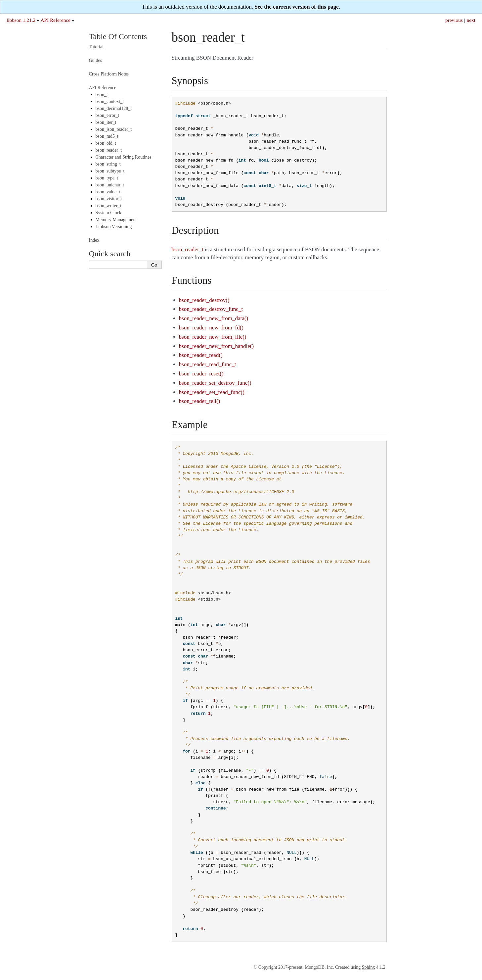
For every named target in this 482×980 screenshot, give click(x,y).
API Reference (55, 20)
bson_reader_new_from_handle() (217, 346)
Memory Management (116, 220)
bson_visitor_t (109, 199)
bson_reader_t (109, 150)
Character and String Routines (124, 157)
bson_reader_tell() (200, 401)
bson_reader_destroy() (204, 300)
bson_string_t (108, 164)
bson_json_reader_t (114, 129)
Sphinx (369, 967)
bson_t (102, 95)
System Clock (109, 213)
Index (94, 240)
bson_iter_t (106, 122)
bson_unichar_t (110, 185)
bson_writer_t (109, 206)
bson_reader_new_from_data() (214, 318)
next (471, 20)
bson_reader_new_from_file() (213, 337)
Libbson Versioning (114, 227)
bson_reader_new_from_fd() (211, 328)
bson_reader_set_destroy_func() (215, 383)
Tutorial (96, 47)
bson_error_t (108, 115)
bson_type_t (107, 178)
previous (454, 20)
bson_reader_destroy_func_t (211, 309)
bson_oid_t (106, 143)
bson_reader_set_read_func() (212, 392)
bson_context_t (110, 101)
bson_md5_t (107, 136)
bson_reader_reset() (201, 374)
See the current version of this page (297, 7)
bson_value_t (108, 192)
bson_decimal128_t (114, 108)
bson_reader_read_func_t (208, 364)
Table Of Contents (118, 36)
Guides (96, 60)
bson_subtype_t (110, 171)
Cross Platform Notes (109, 74)
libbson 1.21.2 (21, 20)
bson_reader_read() (201, 355)
